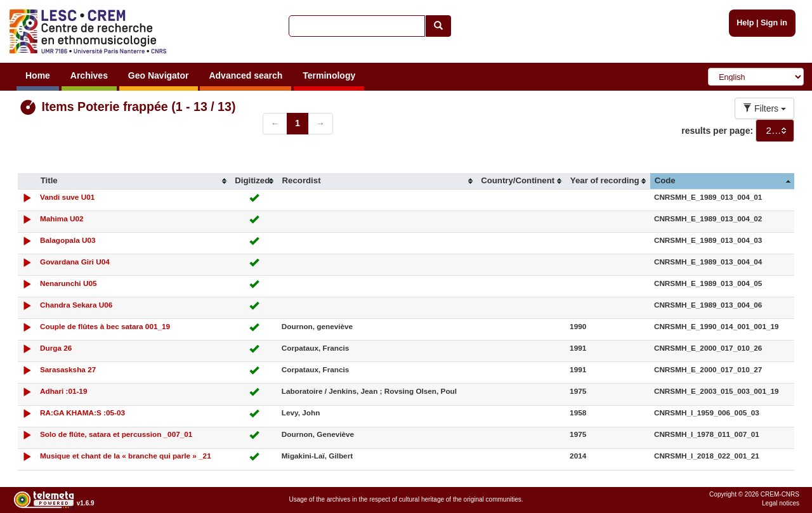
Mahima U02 (62, 218)
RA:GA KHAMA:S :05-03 (82, 412)
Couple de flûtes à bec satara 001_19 (105, 326)
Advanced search (246, 75)
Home (38, 75)
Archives (89, 75)
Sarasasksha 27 (68, 369)
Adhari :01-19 (63, 391)
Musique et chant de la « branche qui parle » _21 (126, 456)
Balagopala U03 (68, 240)
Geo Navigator (159, 75)
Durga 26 (56, 348)
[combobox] (775, 131)
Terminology (329, 75)
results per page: (717, 131)
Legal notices (781, 503)
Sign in (774, 23)
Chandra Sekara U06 (76, 305)
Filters (764, 108)
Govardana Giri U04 (75, 262)
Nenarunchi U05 (68, 283)
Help (745, 23)
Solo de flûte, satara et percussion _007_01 (116, 434)
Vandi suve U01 (67, 197)
